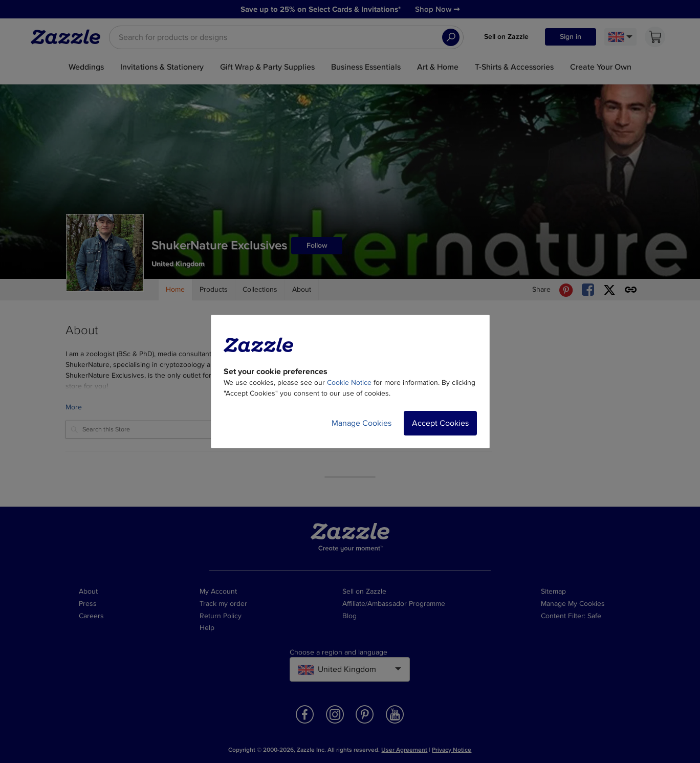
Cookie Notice (349, 383)
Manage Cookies (362, 423)
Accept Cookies (440, 423)
